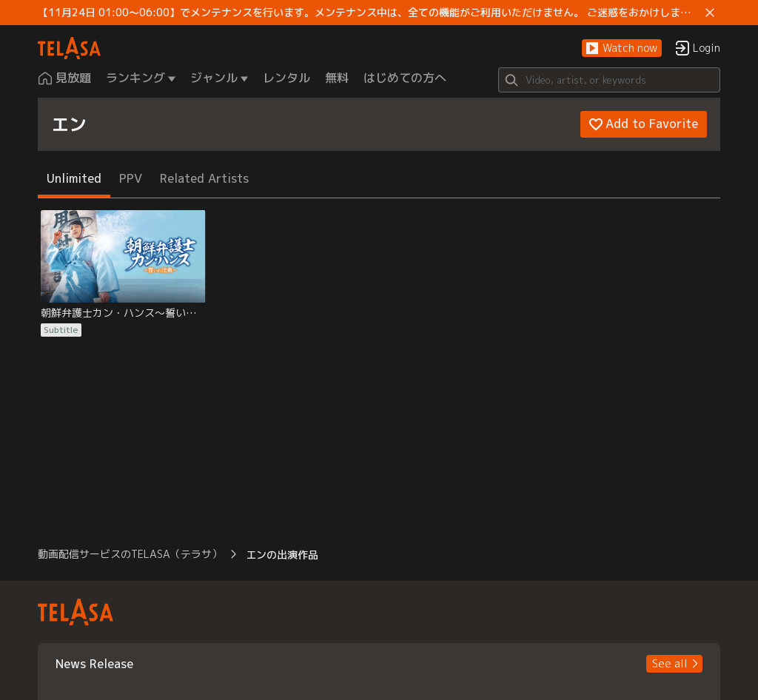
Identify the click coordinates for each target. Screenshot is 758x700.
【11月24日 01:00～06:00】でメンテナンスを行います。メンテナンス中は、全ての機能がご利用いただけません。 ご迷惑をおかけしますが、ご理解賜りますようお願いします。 (369, 13)
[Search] (609, 80)
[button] (622, 48)
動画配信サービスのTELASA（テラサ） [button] (130, 554)
